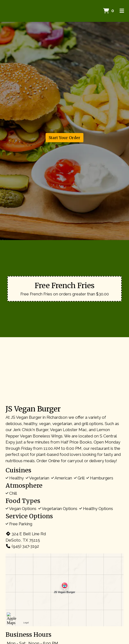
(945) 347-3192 (22, 546)
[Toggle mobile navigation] (122, 11)
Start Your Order (64, 138)
